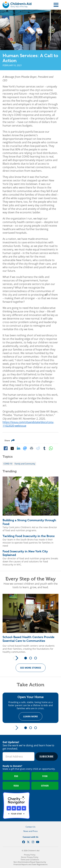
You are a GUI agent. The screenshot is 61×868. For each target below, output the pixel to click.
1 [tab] (27, 658)
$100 (45, 776)
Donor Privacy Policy (30, 857)
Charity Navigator (16, 806)
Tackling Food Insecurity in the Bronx (29, 536)
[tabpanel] (30, 624)
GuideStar (45, 806)
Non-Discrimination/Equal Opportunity (30, 862)
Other (45, 786)
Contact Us (30, 827)
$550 (16, 786)
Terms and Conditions (30, 860)
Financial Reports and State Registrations (30, 864)
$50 (16, 776)
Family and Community (25, 464)
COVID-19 (8, 464)
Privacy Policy (30, 855)
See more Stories (31, 668)
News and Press (30, 831)
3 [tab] (37, 658)
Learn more (30, 717)
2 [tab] (32, 658)
